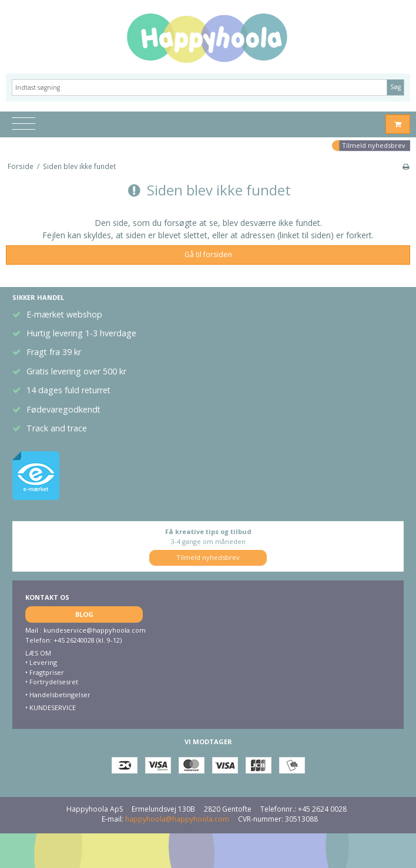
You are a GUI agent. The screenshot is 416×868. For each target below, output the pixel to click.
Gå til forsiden (208, 254)
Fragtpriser (47, 672)
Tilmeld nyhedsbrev (374, 145)
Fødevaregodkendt (63, 409)
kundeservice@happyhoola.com (95, 630)
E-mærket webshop (64, 314)
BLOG (84, 614)
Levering (43, 662)
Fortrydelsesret (54, 682)
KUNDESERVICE (52, 707)
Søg (395, 87)
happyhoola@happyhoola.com (177, 819)
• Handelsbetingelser (58, 695)
